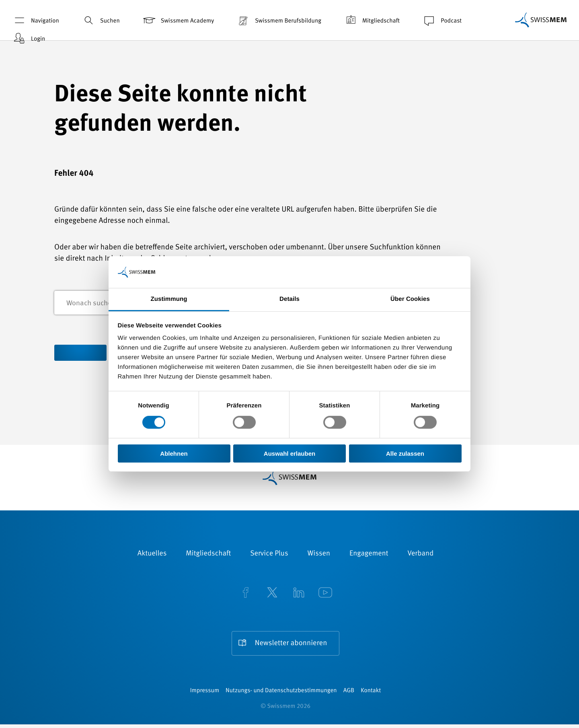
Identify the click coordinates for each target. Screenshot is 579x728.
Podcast (442, 20)
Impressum (205, 694)
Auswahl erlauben (289, 453)
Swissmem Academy (178, 20)
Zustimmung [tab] (169, 299)
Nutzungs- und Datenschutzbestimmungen (281, 694)
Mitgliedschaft (372, 20)
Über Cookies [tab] (410, 299)
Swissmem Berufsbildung (279, 20)
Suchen (101, 20)
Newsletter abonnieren (291, 645)
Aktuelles (152, 555)
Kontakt (371, 694)
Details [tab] (289, 299)
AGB (349, 694)
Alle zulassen (405, 453)
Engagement (369, 555)
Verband (420, 555)
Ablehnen (174, 453)
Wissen (319, 555)
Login (29, 38)
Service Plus (269, 555)
